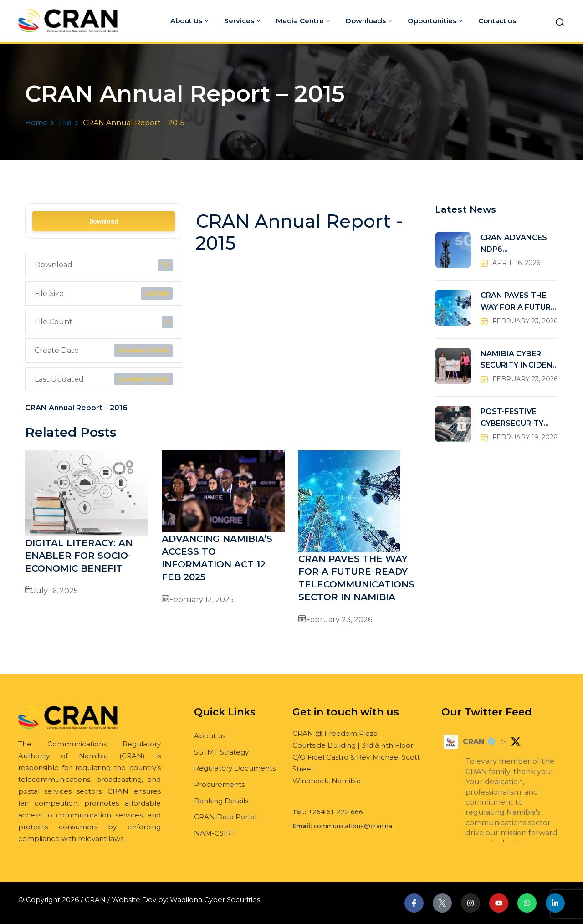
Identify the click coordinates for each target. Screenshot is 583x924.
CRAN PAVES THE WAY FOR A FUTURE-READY (519, 302)
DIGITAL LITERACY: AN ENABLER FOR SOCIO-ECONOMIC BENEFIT (79, 556)
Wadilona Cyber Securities (215, 900)
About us (210, 736)
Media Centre (303, 21)
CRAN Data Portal (225, 817)
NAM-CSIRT (215, 833)
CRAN (473, 742)
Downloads (369, 21)
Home (36, 123)
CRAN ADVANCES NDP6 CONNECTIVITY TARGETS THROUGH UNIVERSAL (519, 244)
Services (242, 21)
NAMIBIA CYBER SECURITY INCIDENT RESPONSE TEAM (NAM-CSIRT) (519, 360)
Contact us (497, 21)
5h (504, 742)
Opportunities (435, 21)
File (65, 123)
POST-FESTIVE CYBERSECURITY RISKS (512, 418)
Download (104, 221)
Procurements (219, 784)
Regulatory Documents (235, 768)
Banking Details (221, 801)
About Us (189, 21)
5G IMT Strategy (221, 752)
